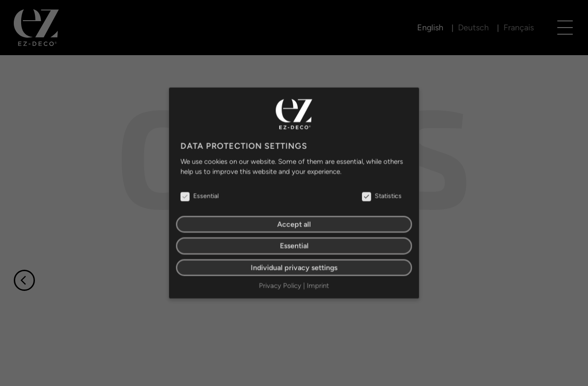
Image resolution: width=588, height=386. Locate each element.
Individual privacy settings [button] (294, 266)
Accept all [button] (294, 224)
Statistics (380, 196)
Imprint (317, 284)
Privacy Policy (280, 284)
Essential (201, 196)
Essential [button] (294, 245)
